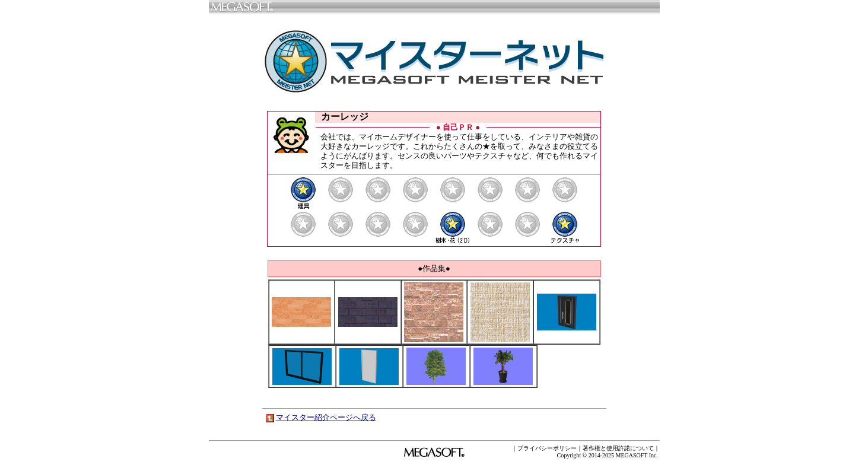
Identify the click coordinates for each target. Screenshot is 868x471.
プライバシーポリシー (547, 448)
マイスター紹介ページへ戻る (326, 417)
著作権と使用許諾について (618, 448)
